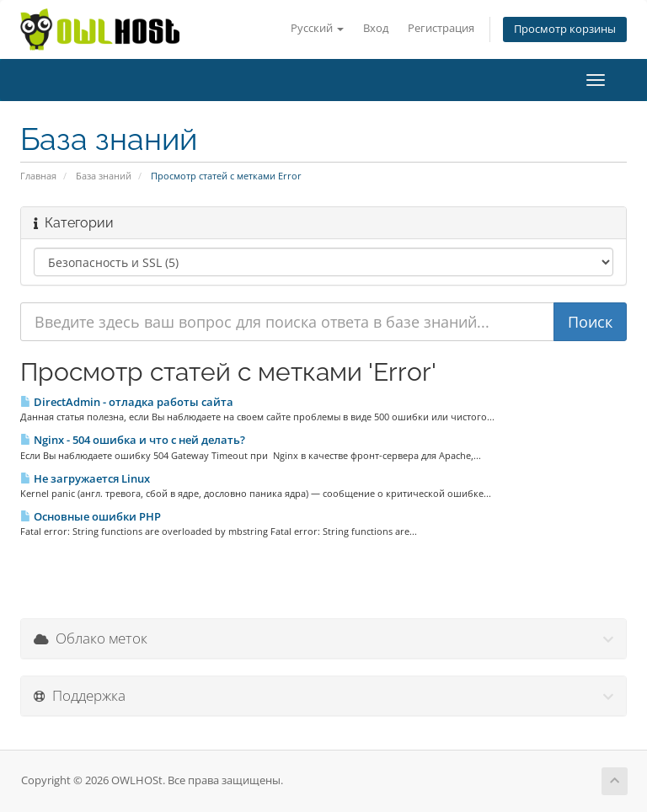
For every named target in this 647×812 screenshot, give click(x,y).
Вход (376, 28)
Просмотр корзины (565, 29)
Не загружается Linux (85, 478)
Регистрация (441, 28)
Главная (38, 176)
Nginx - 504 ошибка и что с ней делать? (133, 440)
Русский (317, 28)
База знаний (104, 176)
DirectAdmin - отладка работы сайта (127, 402)
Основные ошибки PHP (91, 516)
